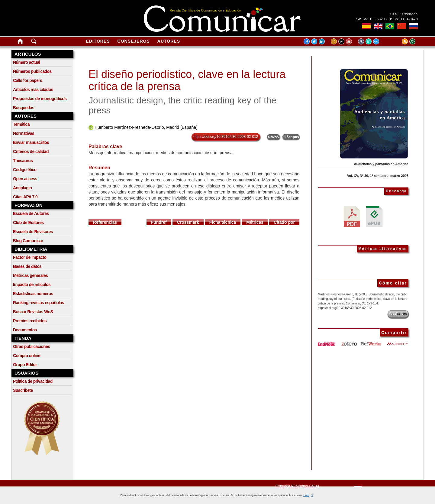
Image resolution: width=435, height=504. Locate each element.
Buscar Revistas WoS (33, 312)
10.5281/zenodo (404, 14)
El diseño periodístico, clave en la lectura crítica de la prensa (187, 80)
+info (306, 495)
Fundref (159, 222)
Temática (21, 124)
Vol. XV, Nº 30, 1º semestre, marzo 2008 (378, 176)
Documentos (25, 330)
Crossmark (188, 222)
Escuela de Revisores (33, 232)
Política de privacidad (33, 381)
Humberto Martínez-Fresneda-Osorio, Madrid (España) (146, 127)
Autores (169, 41)
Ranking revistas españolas (39, 303)
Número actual (26, 62)
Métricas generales (30, 275)
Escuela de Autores (31, 213)
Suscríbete (23, 390)
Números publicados (32, 71)
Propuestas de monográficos (40, 99)
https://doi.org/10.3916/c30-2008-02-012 (226, 137)
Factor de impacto (30, 257)
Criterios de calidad (31, 151)
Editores (98, 41)
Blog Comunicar (28, 241)
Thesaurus (23, 161)
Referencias (105, 222)
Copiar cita (398, 314)
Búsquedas (24, 108)
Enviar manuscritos (31, 142)
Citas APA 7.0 (25, 197)
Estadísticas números (33, 294)
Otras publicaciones (31, 346)
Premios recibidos (30, 321)
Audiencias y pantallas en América (381, 164)
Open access (25, 179)
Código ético (25, 170)
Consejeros (134, 41)
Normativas (24, 133)
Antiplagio (22, 188)
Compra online (27, 356)
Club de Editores (28, 223)
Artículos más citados (33, 89)
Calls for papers (27, 80)
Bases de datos (27, 266)
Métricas (255, 222)
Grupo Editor (25, 365)
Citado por (284, 222)
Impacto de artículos (32, 285)
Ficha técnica (223, 222)
